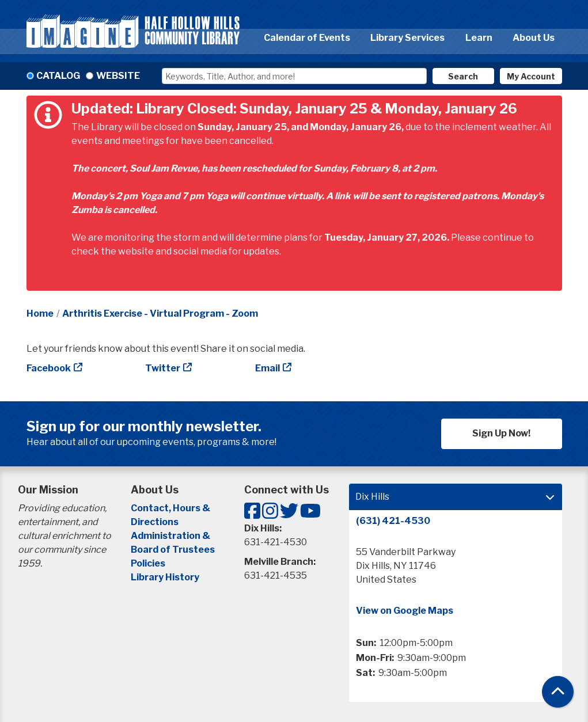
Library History (165, 577)
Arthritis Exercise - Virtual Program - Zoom (160, 313)
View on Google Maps (405, 611)
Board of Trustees (173, 550)
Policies (148, 563)
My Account (531, 76)
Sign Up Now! (501, 433)
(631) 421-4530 (393, 521)
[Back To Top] (558, 692)
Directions (155, 522)
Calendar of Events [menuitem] (307, 38)
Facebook (49, 368)
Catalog (58, 76)
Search (463, 76)
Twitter (163, 368)
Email (268, 368)
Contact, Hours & (171, 508)
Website (118, 76)
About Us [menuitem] (534, 38)
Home (40, 313)
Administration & (171, 536)
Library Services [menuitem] (407, 38)
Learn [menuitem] (479, 38)
